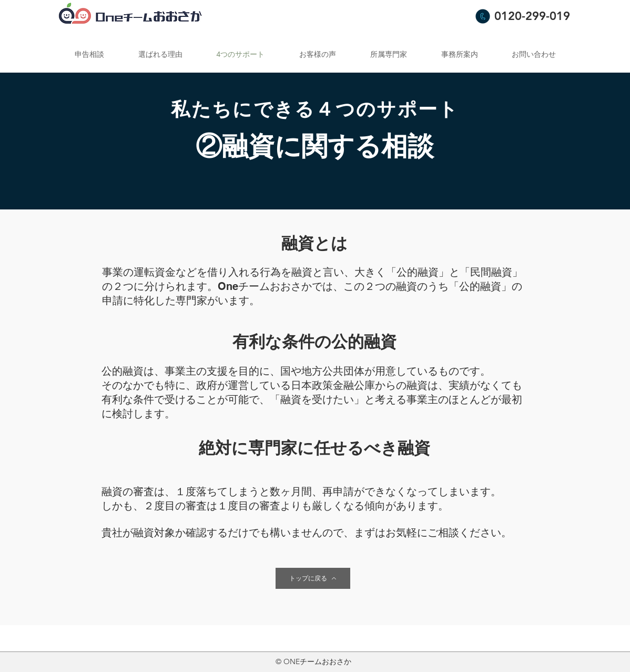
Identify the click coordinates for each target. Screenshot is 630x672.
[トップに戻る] (313, 578)
